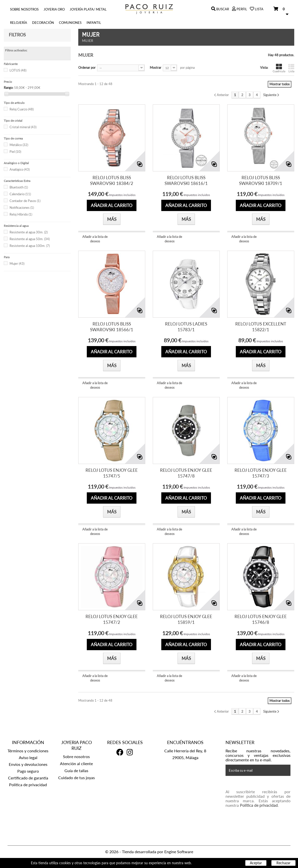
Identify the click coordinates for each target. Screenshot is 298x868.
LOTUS (18, 70)
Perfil (241, 9)
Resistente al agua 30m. (29, 232)
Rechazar (283, 863)
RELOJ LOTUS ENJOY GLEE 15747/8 (186, 473)
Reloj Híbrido (21, 214)
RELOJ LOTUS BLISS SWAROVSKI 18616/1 (186, 180)
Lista (291, 68)
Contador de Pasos (25, 201)
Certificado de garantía (28, 778)
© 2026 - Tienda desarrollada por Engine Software (149, 852)
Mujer (17, 263)
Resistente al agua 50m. (30, 239)
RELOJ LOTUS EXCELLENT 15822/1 (261, 327)
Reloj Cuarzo (22, 109)
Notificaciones (22, 208)
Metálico (19, 145)
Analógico (20, 169)
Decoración (43, 23)
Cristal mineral (23, 127)
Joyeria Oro (54, 9)
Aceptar (256, 863)
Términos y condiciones (28, 751)
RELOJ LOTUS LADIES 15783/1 (186, 327)
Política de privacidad (28, 785)
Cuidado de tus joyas (77, 778)
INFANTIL (94, 23)
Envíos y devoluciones (28, 764)
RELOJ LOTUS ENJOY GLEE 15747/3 (261, 473)
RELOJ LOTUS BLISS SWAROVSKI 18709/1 (261, 180)
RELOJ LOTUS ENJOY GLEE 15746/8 (261, 619)
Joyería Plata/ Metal (88, 9)
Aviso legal (28, 757)
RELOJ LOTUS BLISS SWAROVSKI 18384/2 (112, 180)
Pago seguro (28, 771)
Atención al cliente (76, 763)
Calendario (20, 194)
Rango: (9, 88)
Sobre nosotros (24, 9)
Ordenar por (87, 68)
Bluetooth (19, 187)
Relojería (19, 23)
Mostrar (156, 68)
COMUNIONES (70, 23)
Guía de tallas (76, 771)
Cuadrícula (279, 68)
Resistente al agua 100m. (30, 246)
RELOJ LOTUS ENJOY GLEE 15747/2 (112, 619)
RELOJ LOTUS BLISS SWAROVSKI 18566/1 (112, 327)
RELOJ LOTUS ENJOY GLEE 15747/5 (112, 473)
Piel (15, 152)
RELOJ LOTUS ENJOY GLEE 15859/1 (186, 619)
